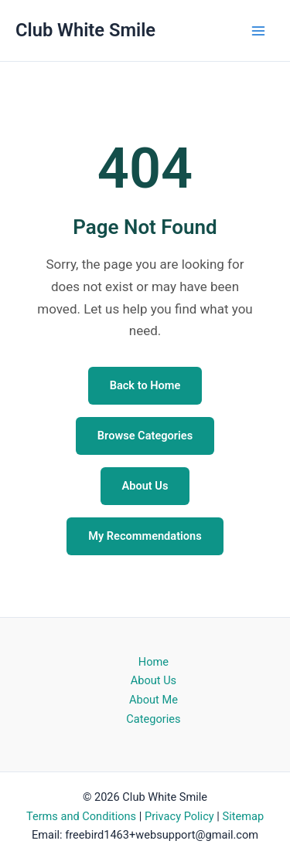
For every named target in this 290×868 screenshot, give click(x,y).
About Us (145, 486)
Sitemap (243, 816)
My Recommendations (145, 536)
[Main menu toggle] (258, 31)
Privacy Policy (179, 816)
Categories (153, 719)
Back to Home (145, 385)
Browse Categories (145, 436)
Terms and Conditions (81, 816)
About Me (154, 700)
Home (154, 662)
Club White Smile (85, 30)
